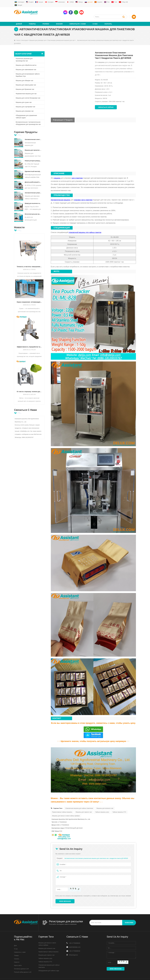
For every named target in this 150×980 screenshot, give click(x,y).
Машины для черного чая (84, 804)
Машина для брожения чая (25, 82)
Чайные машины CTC (119, 804)
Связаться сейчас (106, 100)
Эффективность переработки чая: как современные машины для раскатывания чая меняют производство (29, 339)
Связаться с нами (78, 16)
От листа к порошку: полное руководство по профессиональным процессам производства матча (29, 384)
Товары (32, 16)
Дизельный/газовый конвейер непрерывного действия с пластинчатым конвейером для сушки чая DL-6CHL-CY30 (33, 175)
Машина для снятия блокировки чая (28, 90)
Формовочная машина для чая (26, 86)
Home (17, 33)
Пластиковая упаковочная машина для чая (61, 33)
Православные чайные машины (62, 804)
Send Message (65, 894)
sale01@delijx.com (75, 939)
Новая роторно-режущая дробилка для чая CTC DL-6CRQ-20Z (33, 153)
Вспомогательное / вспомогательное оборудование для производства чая (28, 116)
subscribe (129, 915)
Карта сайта (18, 958)
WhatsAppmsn (73, 947)
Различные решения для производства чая (24, 52)
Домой (19, 16)
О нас (95, 16)
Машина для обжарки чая (24, 73)
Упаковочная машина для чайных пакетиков (79, 801)
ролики (46, 16)
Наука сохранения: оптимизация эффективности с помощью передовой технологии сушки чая (29, 294)
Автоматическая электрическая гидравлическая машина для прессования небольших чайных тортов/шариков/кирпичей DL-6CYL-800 (33, 132)
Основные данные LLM (21, 961)
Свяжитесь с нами (20, 945)
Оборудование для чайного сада (49, 963)
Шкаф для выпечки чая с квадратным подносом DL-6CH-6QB (33, 196)
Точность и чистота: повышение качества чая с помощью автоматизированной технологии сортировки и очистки (29, 259)
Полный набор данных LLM (23, 965)
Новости (17, 955)
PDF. (61, 824)
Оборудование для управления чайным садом (26, 109)
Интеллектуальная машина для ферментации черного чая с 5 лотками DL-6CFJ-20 (33, 206)
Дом (15, 938)
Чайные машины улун (102, 804)
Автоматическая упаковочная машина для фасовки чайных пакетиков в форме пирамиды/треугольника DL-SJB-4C (33, 185)
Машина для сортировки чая (25, 99)
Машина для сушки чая (24, 95)
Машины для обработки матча (26, 58)
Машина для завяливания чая (26, 62)
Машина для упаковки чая (38, 33)
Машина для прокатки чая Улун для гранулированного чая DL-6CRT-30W (33, 143)
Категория (25, 33)
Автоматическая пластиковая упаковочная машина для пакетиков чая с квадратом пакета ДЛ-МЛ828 (96, 851)
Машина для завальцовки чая (26, 77)
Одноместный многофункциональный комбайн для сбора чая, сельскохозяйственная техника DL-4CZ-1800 (33, 164)
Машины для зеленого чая (105, 801)
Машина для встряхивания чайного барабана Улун (28, 67)
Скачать (108, 16)
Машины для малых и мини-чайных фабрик (66, 808)
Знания (59, 16)
